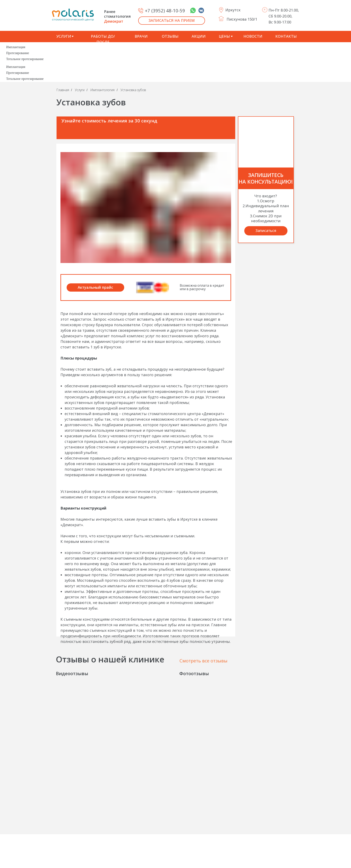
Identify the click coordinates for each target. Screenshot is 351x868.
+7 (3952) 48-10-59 (165, 10)
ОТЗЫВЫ (170, 36)
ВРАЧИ (141, 36)
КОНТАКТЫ (286, 36)
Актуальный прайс (95, 287)
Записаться (266, 230)
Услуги (80, 90)
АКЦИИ (199, 36)
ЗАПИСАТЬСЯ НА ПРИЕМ (172, 20)
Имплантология (102, 90)
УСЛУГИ (64, 36)
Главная (63, 90)
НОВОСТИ (253, 36)
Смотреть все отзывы (203, 661)
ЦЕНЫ (224, 36)
